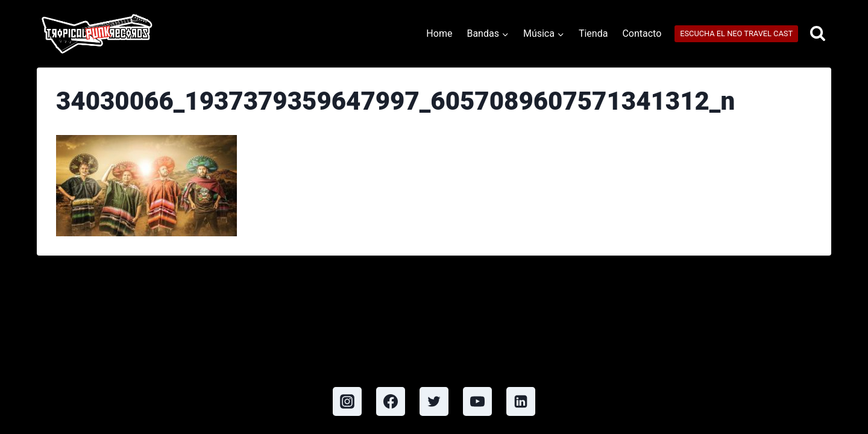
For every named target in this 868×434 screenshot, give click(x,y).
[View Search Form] (818, 34)
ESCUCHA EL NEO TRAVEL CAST (736, 33)
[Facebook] (391, 401)
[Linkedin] (521, 401)
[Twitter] (434, 401)
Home (439, 33)
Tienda (593, 33)
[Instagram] (347, 401)
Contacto (642, 33)
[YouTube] (477, 401)
